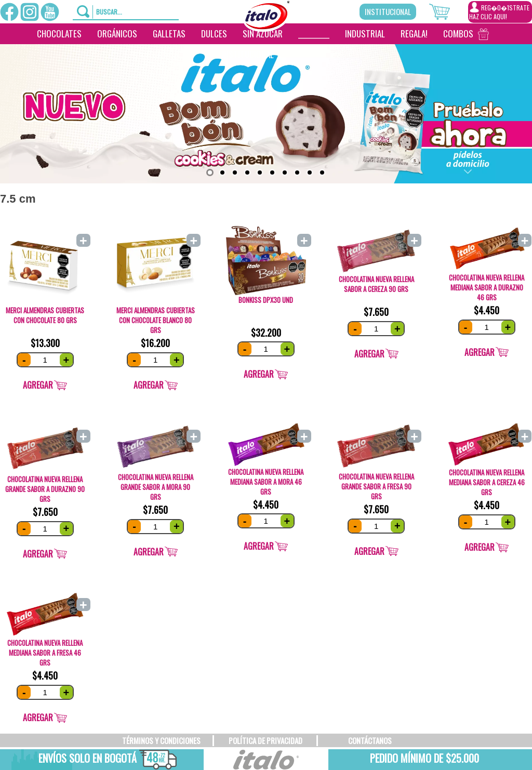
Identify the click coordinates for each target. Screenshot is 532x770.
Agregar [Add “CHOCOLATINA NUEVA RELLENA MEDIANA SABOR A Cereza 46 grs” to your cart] (480, 547)
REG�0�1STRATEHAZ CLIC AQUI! (499, 11)
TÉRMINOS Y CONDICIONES (161, 740)
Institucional (388, 11)
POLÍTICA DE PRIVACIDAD (265, 740)
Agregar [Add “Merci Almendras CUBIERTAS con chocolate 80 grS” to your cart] (38, 385)
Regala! (414, 34)
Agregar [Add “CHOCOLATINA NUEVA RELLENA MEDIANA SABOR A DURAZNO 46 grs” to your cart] (480, 352)
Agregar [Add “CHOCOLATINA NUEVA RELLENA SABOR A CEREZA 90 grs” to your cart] (369, 354)
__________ (314, 34)
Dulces (214, 34)
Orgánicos (117, 34)
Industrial (365, 34)
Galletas (169, 34)
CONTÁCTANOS (370, 740)
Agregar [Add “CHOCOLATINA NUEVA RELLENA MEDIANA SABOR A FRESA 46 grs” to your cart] (38, 718)
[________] (305, 55)
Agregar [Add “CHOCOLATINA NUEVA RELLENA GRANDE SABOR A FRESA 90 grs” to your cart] (369, 551)
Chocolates (59, 34)
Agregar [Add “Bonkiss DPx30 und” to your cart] (259, 374)
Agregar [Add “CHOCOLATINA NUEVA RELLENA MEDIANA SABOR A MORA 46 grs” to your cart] (259, 546)
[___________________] (289, 55)
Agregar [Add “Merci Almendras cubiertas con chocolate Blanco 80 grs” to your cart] (149, 385)
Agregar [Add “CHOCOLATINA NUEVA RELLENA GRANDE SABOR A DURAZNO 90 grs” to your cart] (38, 554)
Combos (458, 34)
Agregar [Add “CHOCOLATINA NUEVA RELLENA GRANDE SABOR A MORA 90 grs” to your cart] (149, 552)
